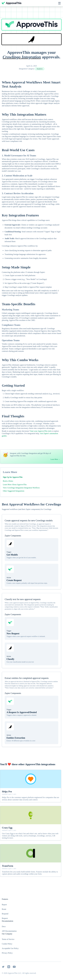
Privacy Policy (7, 953)
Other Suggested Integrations (14, 491)
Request (5, 918)
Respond (5, 914)
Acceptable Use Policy (10, 948)
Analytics (40, 69)
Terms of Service (8, 939)
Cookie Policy (7, 944)
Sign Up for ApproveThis (13, 477)
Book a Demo (8, 481)
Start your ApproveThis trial (41, 431)
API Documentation (9, 931)
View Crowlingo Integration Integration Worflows (21, 488)
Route (4, 909)
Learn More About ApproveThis (15, 485)
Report (4, 905)
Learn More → (55, 459)
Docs (4, 926)
